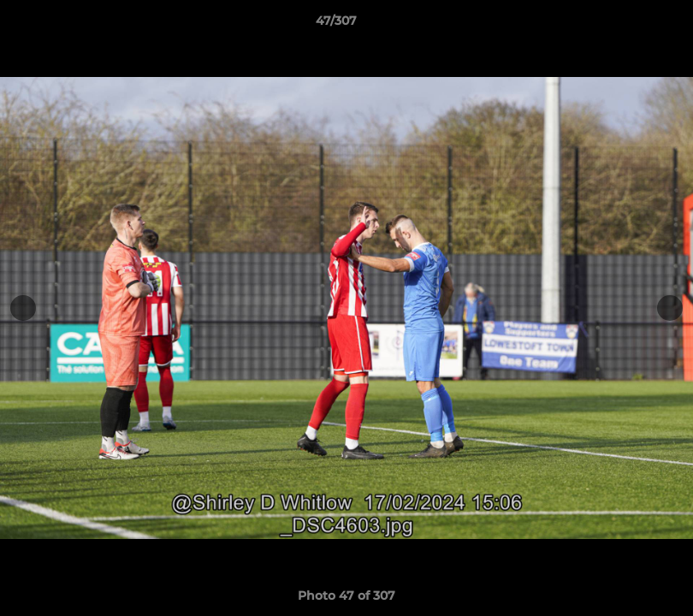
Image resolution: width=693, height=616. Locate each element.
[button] (621, 25)
